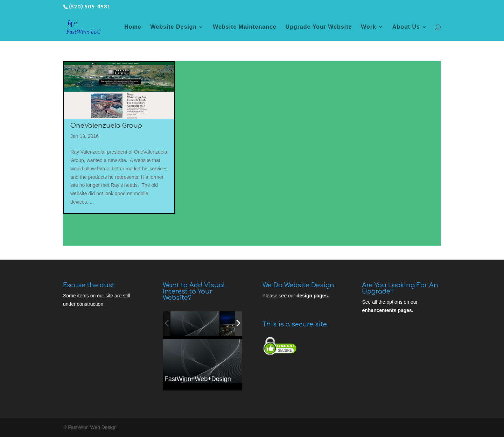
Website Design (174, 27)
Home (133, 27)
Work (369, 27)
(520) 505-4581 (90, 7)
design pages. (313, 296)
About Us (406, 27)
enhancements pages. (387, 310)
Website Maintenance (244, 27)
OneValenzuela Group (106, 126)
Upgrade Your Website (319, 27)
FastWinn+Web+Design (198, 379)
